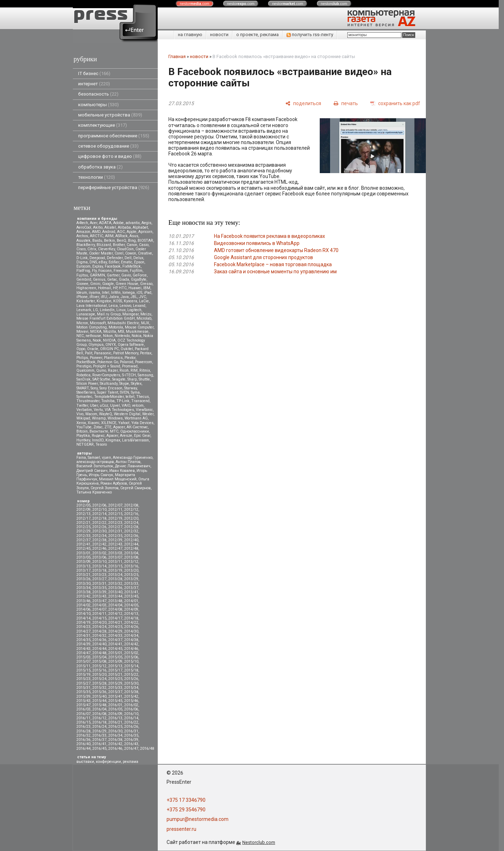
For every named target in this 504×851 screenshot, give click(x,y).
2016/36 (83, 740)
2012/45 (83, 549)
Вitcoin (82, 431)
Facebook (113, 266)
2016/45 (99, 749)
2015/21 (115, 675)
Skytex (136, 384)
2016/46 (115, 749)
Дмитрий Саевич (92, 471)
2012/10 (99, 510)
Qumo (101, 370)
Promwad (130, 366)
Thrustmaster (88, 401)
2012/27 (115, 527)
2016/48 (147, 749)
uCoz (104, 405)
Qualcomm (85, 370)
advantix (133, 223)
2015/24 (99, 679)
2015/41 (115, 696)
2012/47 (115, 549)
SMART (83, 388)
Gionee (82, 284)
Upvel (115, 405)
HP (115, 288)
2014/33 (115, 636)
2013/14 (99, 566)
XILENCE (109, 423)
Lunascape (86, 314)
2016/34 (115, 735)
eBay (103, 262)
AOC (121, 232)
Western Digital (127, 414)
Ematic (127, 262)
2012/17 (83, 518)
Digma (82, 262)
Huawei (135, 288)
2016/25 (115, 727)
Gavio (126, 275)
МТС (114, 431)
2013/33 (131, 584)
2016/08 (99, 714)
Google (108, 284)
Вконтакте (99, 431)
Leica (113, 306)
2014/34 (131, 636)
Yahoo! (124, 423)
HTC (123, 288)
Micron (82, 323)
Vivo (80, 414)
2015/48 (99, 705)
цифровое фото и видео (110, 156)
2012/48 (131, 549)
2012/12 (131, 510)
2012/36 (131, 536)
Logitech (134, 310)
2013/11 (115, 562)
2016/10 (131, 714)
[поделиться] (303, 103)
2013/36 (115, 588)
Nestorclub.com (259, 842)
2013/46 (83, 601)
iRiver (94, 297)
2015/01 (115, 653)
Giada (124, 279)
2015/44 (99, 701)
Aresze (126, 436)
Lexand (139, 306)
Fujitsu (82, 275)
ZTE (108, 427)
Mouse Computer (139, 327)
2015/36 (99, 692)
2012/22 (99, 523)
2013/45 (131, 596)
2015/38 (131, 692)
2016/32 (83, 735)
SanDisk (83, 379)
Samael (94, 458)
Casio (144, 245)
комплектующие (103, 125)
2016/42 (115, 744)
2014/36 (99, 640)
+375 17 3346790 (186, 800)
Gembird (84, 279)
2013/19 (115, 570)
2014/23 (83, 627)
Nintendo (122, 336)
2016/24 (99, 727)
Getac (112, 279)
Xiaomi (94, 423)
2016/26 (131, 727)
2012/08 (131, 505)
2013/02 (99, 553)
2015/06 (131, 657)
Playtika (83, 436)
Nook (97, 340)
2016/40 (83, 744)
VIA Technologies (119, 410)
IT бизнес (94, 73)
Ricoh (124, 370)
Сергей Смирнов (135, 488)
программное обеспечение (114, 136)
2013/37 (131, 588)
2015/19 (83, 675)
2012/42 (99, 544)
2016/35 (131, 735)
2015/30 (131, 683)
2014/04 (115, 605)
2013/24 (115, 575)
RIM (134, 370)
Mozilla (110, 332)
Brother (119, 245)
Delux (138, 258)
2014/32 (99, 636)
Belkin (109, 241)
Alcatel (110, 227)
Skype (124, 384)
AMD (96, 232)
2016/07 (83, 714)
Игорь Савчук (101, 475)
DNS (93, 262)
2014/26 (131, 627)
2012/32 (131, 531)
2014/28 (99, 631)
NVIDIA (109, 340)
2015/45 (115, 701)
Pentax (146, 353)
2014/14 (83, 618)
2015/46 (131, 701)
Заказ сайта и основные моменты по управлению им (275, 272)
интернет (94, 84)
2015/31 (83, 688)
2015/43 (83, 701)
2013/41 (131, 592)
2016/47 (131, 749)
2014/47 (83, 653)
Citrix (92, 249)
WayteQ (106, 414)
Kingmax (113, 440)
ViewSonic (144, 410)
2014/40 (99, 644)
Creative (145, 253)
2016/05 (115, 709)
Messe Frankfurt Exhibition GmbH (106, 318)
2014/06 (83, 609)
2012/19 (115, 518)
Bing (132, 241)
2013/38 (83, 592)
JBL (134, 297)
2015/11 (83, 666)
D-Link (82, 258)
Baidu (97, 241)
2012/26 (99, 527)
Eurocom (83, 266)
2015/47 (83, 705)
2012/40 (131, 540)
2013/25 (131, 575)
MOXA (96, 332)
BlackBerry (86, 245)
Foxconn (105, 271)
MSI (121, 332)
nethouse (93, 336)
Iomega (129, 293)
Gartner (113, 275)
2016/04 (99, 709)
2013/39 (99, 592)
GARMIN (97, 275)
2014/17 (115, 618)
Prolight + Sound (107, 366)
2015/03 (83, 657)
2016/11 (83, 718)
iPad (148, 293)
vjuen (106, 458)
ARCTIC (97, 236)
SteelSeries (86, 392)
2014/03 (99, 605)
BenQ (121, 241)
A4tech (82, 223)
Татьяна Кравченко (94, 492)
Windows (115, 418)
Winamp (99, 418)
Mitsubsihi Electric (123, 323)
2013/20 (131, 570)
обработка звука (100, 167)
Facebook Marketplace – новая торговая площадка (273, 264)
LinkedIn (107, 310)
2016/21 (115, 722)
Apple (132, 232)
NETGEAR (85, 444)
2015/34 (131, 688)
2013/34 (83, 588)
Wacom (91, 414)
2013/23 (99, 575)
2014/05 (131, 605)
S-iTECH (129, 375)
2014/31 (83, 636)
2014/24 (99, 627)
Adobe (118, 223)
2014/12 (115, 614)
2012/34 (99, 536)
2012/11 (115, 510)
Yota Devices (142, 423)
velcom (138, 405)
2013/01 (83, 553)
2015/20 (99, 675)
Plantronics (113, 358)
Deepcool (97, 258)
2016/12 (99, 718)
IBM (147, 288)
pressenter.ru (181, 829)
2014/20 (99, 622)
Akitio (98, 227)
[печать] (346, 103)
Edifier (114, 262)
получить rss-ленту (310, 35)
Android (109, 232)
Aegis (146, 223)
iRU (104, 297)
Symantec (84, 397)
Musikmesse (137, 332)
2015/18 (131, 670)
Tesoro (101, 444)
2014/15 (99, 618)
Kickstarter (86, 301)
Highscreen (86, 288)
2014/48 (99, 653)
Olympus (96, 345)
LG (95, 310)
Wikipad (83, 418)
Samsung (145, 375)
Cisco (81, 249)
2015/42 (131, 696)
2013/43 (99, 596)
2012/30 (99, 531)
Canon (132, 245)
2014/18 (131, 618)
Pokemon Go (108, 362)
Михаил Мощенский (118, 479)
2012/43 (115, 544)
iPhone (82, 297)
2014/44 (99, 649)
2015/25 (115, 679)
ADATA (105, 223)
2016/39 (131, 740)
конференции (108, 762)
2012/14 (99, 514)
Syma (135, 392)
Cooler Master (101, 253)
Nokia (137, 336)
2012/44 (131, 544)
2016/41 (99, 744)
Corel (119, 253)
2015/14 (131, 666)
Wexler (148, 414)
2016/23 (83, 727)
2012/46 (99, 549)
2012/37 (83, 540)
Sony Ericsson (111, 388)
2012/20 (131, 518)
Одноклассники (135, 431)
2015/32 (99, 688)
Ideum (82, 293)
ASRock (121, 236)
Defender (115, 258)
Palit (89, 353)
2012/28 (131, 527)
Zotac (98, 427)
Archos (82, 236)
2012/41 (83, 544)
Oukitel (127, 349)
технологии (97, 177)
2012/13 (83, 514)
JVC (143, 297)
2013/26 (83, 579)
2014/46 (131, 649)
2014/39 (83, 644)
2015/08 (99, 661)
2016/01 (115, 705)
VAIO (126, 405)
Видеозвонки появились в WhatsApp (257, 243)
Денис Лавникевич (133, 466)
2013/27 (99, 579)
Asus (134, 236)
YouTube (84, 427)
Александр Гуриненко (133, 458)
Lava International (92, 306)
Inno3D (98, 440)
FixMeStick (132, 266)
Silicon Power (87, 384)
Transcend (140, 401)
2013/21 (83, 575)
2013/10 (99, 562)
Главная (177, 56)
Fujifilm (136, 271)
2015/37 (115, 692)
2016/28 (83, 731)
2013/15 (115, 566)
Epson (139, 262)
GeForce (140, 275)
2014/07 (99, 609)
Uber (94, 405)
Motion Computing (92, 327)
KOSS (118, 301)
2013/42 (83, 596)
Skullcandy (109, 384)
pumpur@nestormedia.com (198, 819)
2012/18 (99, 518)
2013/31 (99, 584)
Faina (81, 458)
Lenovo (125, 306)
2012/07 (115, 505)
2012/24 (131, 523)
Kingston (104, 301)
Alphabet (140, 227)
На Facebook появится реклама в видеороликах (270, 236)
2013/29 (131, 579)
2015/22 (131, 675)
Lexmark (84, 310)
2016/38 (115, 740)
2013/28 (115, 579)
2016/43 (131, 744)
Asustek (83, 241)
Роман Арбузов (114, 483)
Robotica (83, 375)
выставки (85, 762)
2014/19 (83, 622)
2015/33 (115, 688)
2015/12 (99, 666)
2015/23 (83, 679)
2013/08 (131, 557)
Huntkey (83, 440)
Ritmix (145, 370)
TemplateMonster (109, 397)
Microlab (144, 318)
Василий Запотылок (95, 466)
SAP (95, 379)
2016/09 (115, 714)
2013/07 (115, 557)
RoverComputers (106, 375)
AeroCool (84, 227)
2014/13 (131, 614)
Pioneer (96, 358)
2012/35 (115, 536)
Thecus (143, 397)
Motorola (116, 327)
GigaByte (139, 279)
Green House (127, 284)
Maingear (131, 314)
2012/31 (115, 531)
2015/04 (99, 657)
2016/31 (131, 731)
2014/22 (131, 622)
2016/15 (83, 722)
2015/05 (115, 657)
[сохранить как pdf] (395, 103)
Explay (98, 266)
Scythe (105, 379)
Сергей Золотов (105, 488)
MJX (145, 323)
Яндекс (98, 436)
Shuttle (144, 379)
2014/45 (115, 649)
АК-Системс (137, 427)
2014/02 (83, 605)
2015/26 (131, 679)
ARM (109, 236)
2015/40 (99, 696)
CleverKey (106, 249)
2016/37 (99, 740)
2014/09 (131, 609)
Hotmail (105, 288)
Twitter (82, 405)
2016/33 (99, 735)
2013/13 (83, 566)
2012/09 (83, 510)
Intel (106, 293)
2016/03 (83, 709)
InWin (116, 293)
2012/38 (99, 540)
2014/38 (131, 640)
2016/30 (115, 731)
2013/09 (83, 562)
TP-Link (123, 401)
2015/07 (83, 661)
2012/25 (83, 527)
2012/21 (83, 523)
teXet (130, 397)
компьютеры (99, 105)
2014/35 (83, 640)
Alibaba (124, 227)
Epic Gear (142, 436)
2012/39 (115, 540)
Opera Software (131, 345)
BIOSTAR (145, 241)
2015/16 (99, 670)
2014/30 (131, 631)
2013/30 (83, 584)
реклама (131, 762)
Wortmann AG (136, 418)
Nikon (108, 336)
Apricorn (145, 232)
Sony (94, 388)
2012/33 (83, 536)
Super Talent (108, 392)
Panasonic (103, 353)
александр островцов (95, 462)
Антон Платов (128, 462)
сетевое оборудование (108, 146)
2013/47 (99, 601)
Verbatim (84, 410)
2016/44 (83, 749)
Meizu (146, 314)
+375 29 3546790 (186, 810)
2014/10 (83, 614)
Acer (94, 223)
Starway (131, 388)
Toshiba (108, 401)
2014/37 (115, 640)
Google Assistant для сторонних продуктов (263, 257)
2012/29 (83, 531)
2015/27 (83, 683)
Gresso (146, 284)
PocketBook (86, 362)
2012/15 (115, 514)
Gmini (95, 284)
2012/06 (99, 505)
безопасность (98, 94)
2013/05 (83, 557)
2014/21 (115, 622)
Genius (99, 279)
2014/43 (83, 649)
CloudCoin (125, 249)
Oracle (93, 349)
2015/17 (115, 670)
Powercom (144, 362)
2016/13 (115, 718)
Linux (121, 310)
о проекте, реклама (257, 35)
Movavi (82, 332)
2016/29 (99, 731)
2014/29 (115, 631)
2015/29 (115, 683)
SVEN (124, 392)
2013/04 (131, 553)
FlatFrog (83, 271)
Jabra (114, 297)
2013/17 (83, 570)
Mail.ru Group (109, 314)
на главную (190, 35)
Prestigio (84, 366)
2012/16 (131, 514)
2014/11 (99, 614)
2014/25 (115, 627)
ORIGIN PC (109, 349)
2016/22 (131, 722)
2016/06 (131, 709)
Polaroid (127, 362)
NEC (80, 336)
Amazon (83, 232)
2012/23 (115, 523)
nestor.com (195, 4)
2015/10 (131, 661)
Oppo (81, 349)
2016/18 (99, 722)
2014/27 (83, 631)
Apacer (112, 436)
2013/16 (131, 566)
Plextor (130, 358)
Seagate (119, 379)
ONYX (111, 345)
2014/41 (115, 644)
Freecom (121, 271)
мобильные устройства (110, 115)
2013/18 (99, 570)
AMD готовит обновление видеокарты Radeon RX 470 (276, 250)
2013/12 (131, 562)
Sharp (132, 379)
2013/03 (115, 553)
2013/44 (115, 596)
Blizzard (104, 245)
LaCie (144, 301)
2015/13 (115, 666)
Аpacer (119, 427)
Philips (82, 358)
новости (219, 35)
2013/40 (115, 592)
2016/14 (131, 718)
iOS (139, 293)
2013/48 (115, 601)
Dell (128, 258)
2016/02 (131, 705)
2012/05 (83, 505)
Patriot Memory (126, 353)
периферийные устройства (114, 187)
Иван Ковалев (122, 471)
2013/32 (115, 584)
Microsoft (98, 323)
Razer (113, 370)
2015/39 (83, 696)
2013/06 (99, 557)
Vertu (98, 410)
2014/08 (115, 609)
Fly (94, 271)
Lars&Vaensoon (135, 440)
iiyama (94, 293)
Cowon (131, 253)
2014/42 (131, 644)
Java (125, 297)
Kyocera (131, 301)
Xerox (81, 423)
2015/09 (115, 661)
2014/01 (131, 601)
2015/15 (83, 670)
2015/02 (131, 653)
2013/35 (99, 588)
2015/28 (99, 683)
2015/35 (83, 692)
